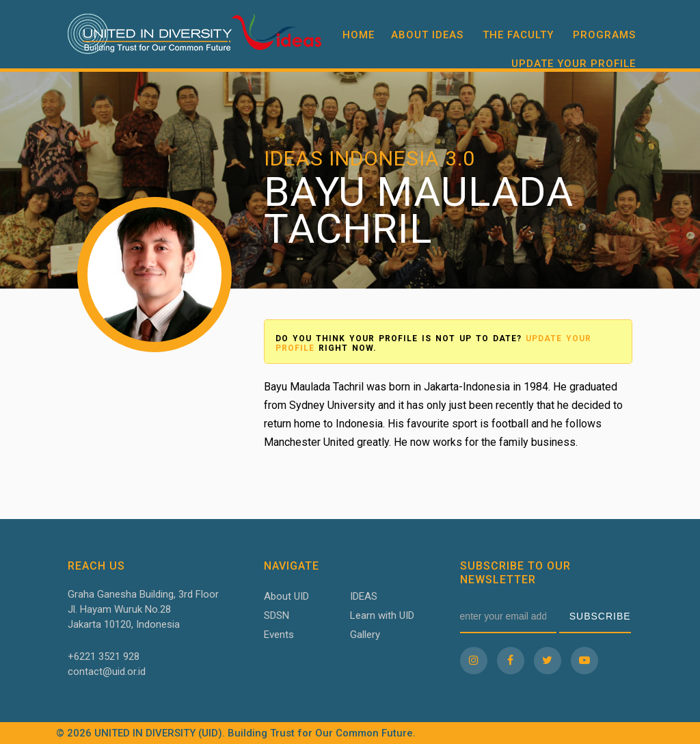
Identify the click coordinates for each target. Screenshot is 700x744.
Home (359, 35)
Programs (604, 35)
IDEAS (364, 596)
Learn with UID (382, 615)
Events (279, 635)
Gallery (365, 635)
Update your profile (574, 64)
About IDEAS (427, 35)
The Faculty (518, 35)
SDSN (277, 615)
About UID (286, 596)
